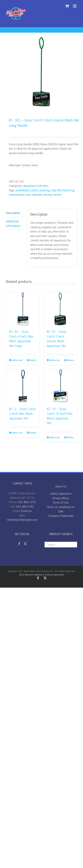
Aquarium (30, 186)
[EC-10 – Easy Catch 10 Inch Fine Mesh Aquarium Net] (60, 386)
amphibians (23, 190)
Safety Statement (61, 494)
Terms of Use (61, 502)
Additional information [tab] (13, 224)
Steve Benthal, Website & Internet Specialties (42, 575)
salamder (37, 195)
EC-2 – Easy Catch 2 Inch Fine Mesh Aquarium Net (22, 414)
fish (59, 190)
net (28, 195)
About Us (61, 486)
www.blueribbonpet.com (22, 520)
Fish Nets (42, 186)
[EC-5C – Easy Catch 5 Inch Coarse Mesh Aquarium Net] (60, 309)
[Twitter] (25, 544)
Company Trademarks (61, 516)
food (65, 190)
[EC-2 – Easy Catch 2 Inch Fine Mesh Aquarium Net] (23, 386)
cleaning (44, 190)
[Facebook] (19, 544)
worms (57, 195)
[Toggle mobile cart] (67, 6)
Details (33, 360)
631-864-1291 (25, 507)
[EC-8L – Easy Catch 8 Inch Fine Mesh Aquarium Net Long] (23, 309)
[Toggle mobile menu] (75, 6)
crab (53, 190)
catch (34, 190)
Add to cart (17, 360)
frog (72, 190)
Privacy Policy (61, 498)
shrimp (48, 195)
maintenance (17, 195)
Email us (26, 511)
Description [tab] (13, 213)
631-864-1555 (27, 502)
